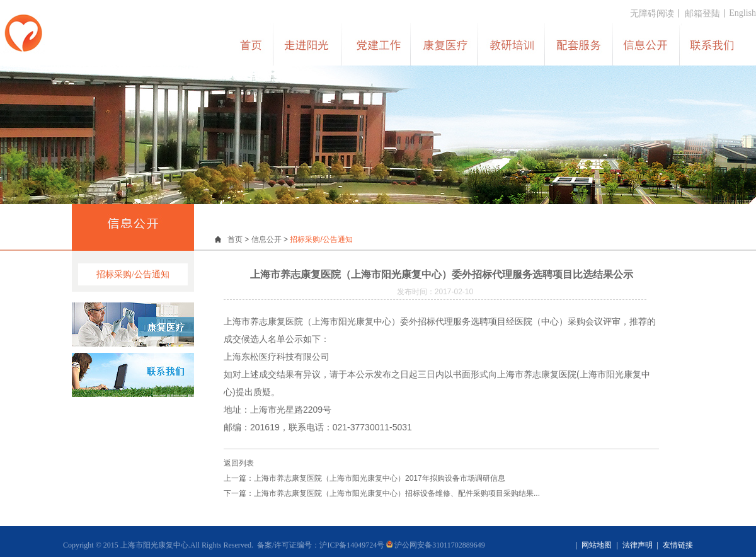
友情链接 (678, 545)
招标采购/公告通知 (133, 274)
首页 (235, 239)
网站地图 (597, 545)
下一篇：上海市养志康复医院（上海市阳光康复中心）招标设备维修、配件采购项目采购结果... (382, 493)
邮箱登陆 (702, 14)
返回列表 (239, 463)
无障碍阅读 (652, 14)
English (742, 13)
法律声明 (638, 545)
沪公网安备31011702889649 (436, 545)
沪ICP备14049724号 (352, 545)
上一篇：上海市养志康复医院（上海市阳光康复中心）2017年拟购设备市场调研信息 (364, 478)
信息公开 (266, 239)
